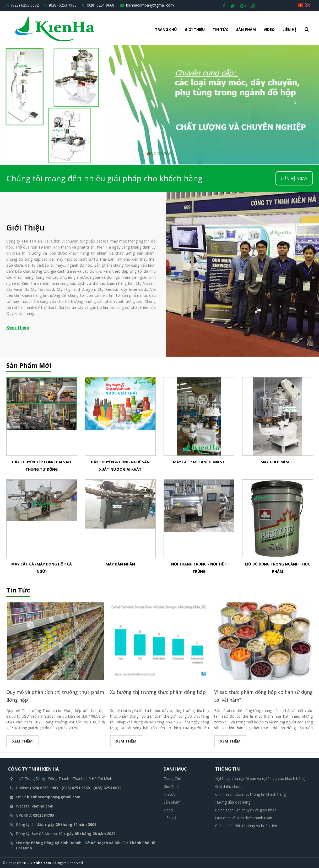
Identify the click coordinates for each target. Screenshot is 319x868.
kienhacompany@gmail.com (147, 5)
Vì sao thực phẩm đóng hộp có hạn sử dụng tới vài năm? (263, 696)
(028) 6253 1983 (60, 5)
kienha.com (41, 863)
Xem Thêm (18, 327)
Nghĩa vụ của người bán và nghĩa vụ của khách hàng (260, 779)
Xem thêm (22, 741)
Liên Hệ (290, 29)
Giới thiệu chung (229, 787)
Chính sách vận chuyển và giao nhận (246, 810)
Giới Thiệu (195, 29)
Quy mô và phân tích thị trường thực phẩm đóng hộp (55, 696)
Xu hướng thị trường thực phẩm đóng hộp (158, 692)
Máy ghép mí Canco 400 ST (199, 462)
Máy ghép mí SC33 (278, 462)
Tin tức (220, 29)
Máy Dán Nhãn (120, 564)
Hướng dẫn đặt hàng (233, 802)
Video (269, 29)
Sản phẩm (246, 29)
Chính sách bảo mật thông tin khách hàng (250, 795)
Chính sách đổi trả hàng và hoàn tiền (246, 826)
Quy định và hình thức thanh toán (244, 818)
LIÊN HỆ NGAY (294, 178)
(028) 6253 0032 (23, 5)
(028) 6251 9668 (98, 5)
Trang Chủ (166, 29)
